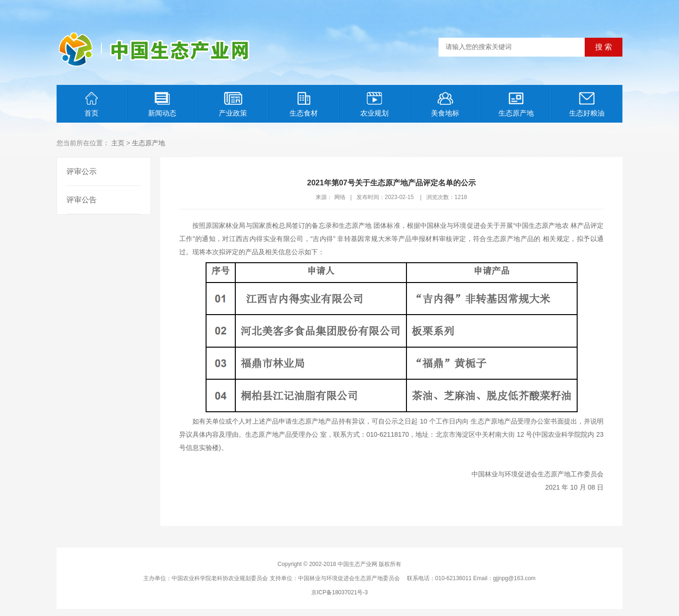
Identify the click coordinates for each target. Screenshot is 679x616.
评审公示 (82, 171)
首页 (91, 104)
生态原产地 (516, 104)
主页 (118, 143)
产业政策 (233, 104)
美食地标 (445, 104)
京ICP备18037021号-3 (339, 592)
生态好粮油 (587, 104)
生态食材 (304, 104)
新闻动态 (162, 104)
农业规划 (374, 104)
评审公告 (82, 200)
